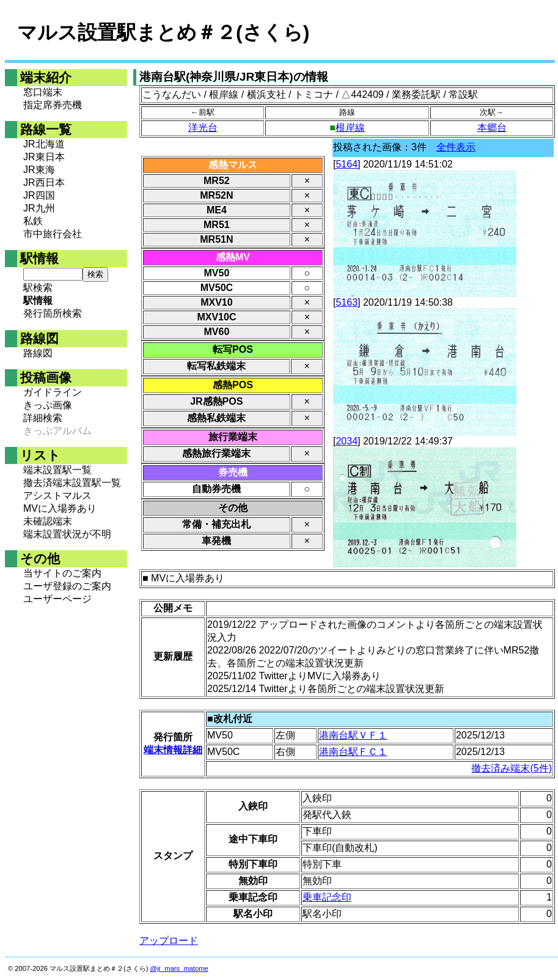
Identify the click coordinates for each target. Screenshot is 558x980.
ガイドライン (53, 392)
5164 (347, 164)
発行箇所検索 (53, 313)
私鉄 (33, 221)
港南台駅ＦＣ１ (353, 752)
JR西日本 (44, 182)
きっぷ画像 (48, 405)
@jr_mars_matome (179, 968)
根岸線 (350, 127)
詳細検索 (43, 418)
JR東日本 (44, 157)
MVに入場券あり (60, 508)
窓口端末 (43, 92)
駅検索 (38, 288)
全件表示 (456, 147)
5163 (347, 302)
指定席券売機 (53, 105)
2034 (347, 441)
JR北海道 (44, 144)
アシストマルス (57, 496)
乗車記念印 (327, 897)
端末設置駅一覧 (57, 470)
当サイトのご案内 (62, 573)
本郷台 (492, 127)
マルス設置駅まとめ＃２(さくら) (163, 32)
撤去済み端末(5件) (512, 768)
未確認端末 (48, 521)
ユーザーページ (57, 599)
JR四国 (39, 195)
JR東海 (39, 170)
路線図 (38, 353)
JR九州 (39, 208)
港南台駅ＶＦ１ (353, 735)
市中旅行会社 (53, 234)
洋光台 (203, 127)
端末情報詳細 (173, 750)
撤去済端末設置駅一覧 (72, 483)
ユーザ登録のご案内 (67, 586)
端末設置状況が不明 (67, 534)
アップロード (169, 941)
